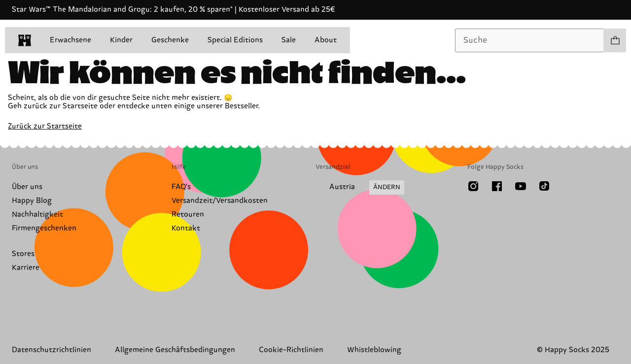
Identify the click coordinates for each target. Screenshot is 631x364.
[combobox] (529, 40)
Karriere (26, 268)
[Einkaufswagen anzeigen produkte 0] (615, 40)
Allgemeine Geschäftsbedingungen (175, 350)
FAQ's (181, 187)
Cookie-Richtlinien (291, 350)
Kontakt (186, 228)
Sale (289, 40)
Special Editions (235, 40)
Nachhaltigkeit (37, 215)
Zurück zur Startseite (45, 126)
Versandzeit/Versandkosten (220, 201)
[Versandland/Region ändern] (360, 188)
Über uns (27, 187)
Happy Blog (32, 201)
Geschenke (170, 40)
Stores (23, 254)
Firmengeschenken (44, 228)
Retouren (188, 215)
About (326, 40)
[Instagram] (473, 186)
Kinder (121, 40)
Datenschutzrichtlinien (52, 350)
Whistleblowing (374, 350)
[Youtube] (521, 186)
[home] (25, 40)
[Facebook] (497, 186)
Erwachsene (70, 40)
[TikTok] (544, 186)
